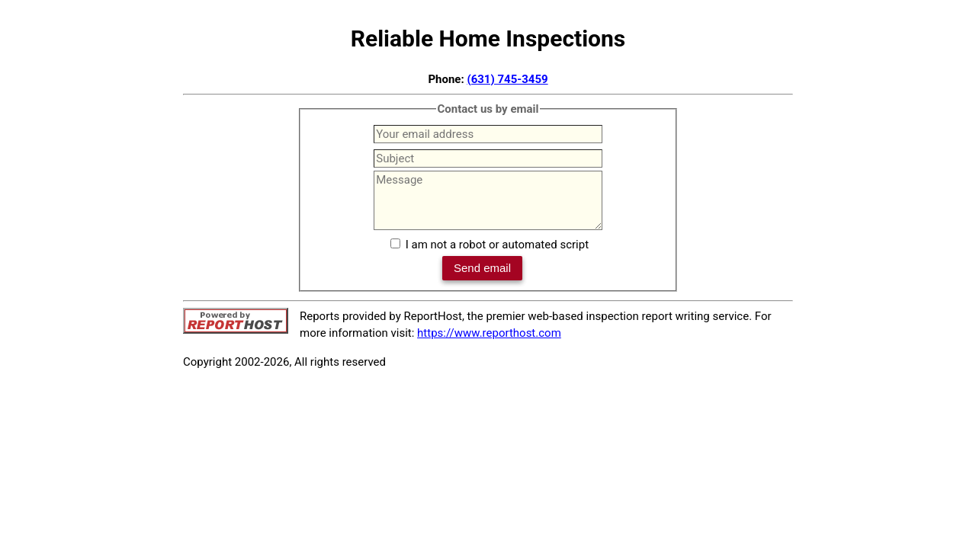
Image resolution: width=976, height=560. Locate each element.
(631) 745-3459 (507, 79)
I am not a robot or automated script (497, 245)
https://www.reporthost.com (489, 333)
